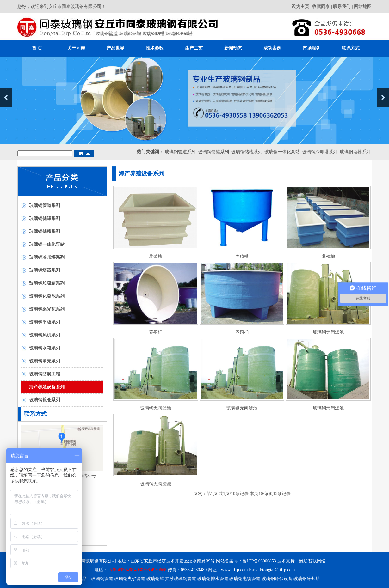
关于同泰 (76, 48)
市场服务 (312, 48)
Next (383, 97)
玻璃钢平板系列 (45, 322)
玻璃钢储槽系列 (247, 152)
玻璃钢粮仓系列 (45, 400)
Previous (6, 97)
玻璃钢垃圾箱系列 (47, 283)
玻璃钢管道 (102, 579)
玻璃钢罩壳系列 (45, 361)
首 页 (37, 48)
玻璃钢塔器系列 (355, 152)
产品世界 (115, 48)
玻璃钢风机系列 (45, 335)
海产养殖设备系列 (47, 387)
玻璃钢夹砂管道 (130, 579)
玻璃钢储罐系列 (213, 152)
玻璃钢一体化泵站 (282, 152)
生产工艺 (194, 48)
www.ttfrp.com (235, 570)
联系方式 (351, 48)
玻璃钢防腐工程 (45, 374)
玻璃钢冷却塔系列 (320, 152)
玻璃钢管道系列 (180, 152)
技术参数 (155, 48)
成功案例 (272, 48)
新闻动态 (233, 48)
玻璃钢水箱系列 (45, 348)
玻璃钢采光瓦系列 (47, 309)
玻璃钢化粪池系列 (47, 296)
